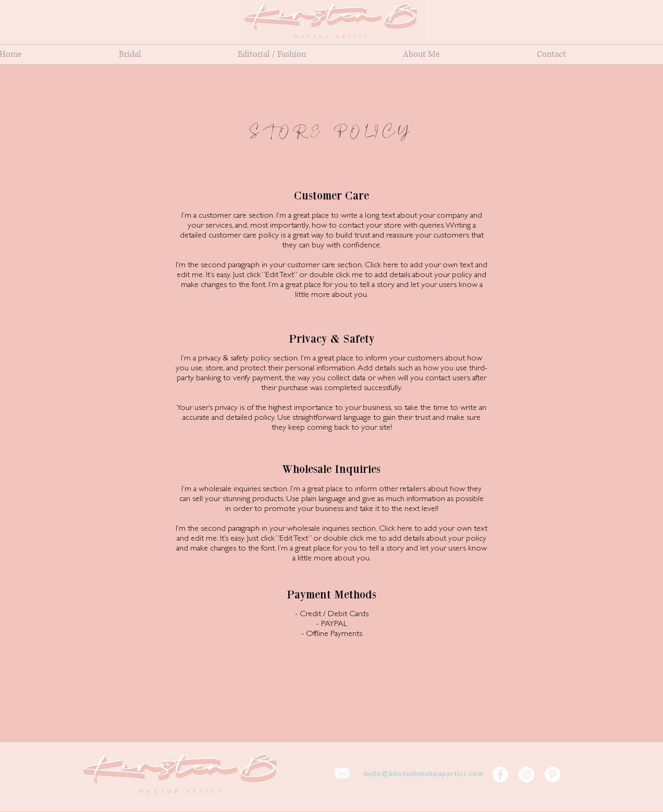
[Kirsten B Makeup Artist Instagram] (526, 774)
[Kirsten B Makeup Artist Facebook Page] (500, 774)
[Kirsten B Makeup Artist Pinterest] (552, 774)
